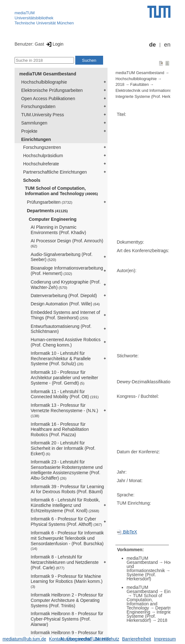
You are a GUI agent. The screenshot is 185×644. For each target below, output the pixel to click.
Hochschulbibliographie (44, 82)
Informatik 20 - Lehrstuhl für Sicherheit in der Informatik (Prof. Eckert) (63, 448)
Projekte (29, 131)
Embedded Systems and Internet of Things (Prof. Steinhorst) (65, 315)
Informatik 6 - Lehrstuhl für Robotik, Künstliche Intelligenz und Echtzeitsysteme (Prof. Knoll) (65, 505)
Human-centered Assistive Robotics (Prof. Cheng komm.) (66, 342)
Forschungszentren (42, 147)
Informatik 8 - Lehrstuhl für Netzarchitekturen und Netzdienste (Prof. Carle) (65, 562)
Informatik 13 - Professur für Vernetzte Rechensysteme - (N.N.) (64, 410)
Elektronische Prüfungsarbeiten (52, 90)
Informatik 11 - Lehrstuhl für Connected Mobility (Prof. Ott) (65, 394)
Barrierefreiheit (137, 639)
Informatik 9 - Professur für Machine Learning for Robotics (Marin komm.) (67, 581)
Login (54, 44)
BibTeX (127, 532)
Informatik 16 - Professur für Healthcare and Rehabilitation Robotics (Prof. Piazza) (60, 430)
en (167, 45)
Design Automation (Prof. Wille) (65, 304)
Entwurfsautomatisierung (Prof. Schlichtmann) (61, 329)
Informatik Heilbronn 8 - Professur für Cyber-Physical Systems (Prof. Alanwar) (67, 619)
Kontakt (56, 639)
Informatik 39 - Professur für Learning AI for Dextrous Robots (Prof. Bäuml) (67, 489)
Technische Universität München (44, 23)
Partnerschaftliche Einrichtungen (55, 172)
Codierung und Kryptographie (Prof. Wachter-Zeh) (66, 285)
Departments (47, 211)
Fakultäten (140, 85)
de (153, 45)
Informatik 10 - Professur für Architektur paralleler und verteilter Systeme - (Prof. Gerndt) (64, 378)
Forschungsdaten (38, 106)
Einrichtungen (36, 139)
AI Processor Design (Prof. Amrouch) (67, 243)
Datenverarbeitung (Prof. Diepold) (64, 296)
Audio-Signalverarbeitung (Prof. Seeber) (62, 257)
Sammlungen (34, 123)
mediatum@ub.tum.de (24, 639)
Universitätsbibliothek (34, 18)
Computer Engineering (53, 219)
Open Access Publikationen (48, 99)
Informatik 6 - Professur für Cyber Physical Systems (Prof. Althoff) (66, 522)
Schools (32, 180)
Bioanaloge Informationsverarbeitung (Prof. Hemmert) (67, 271)
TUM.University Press (43, 115)
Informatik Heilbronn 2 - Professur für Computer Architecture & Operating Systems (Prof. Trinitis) (67, 600)
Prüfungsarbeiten (50, 202)
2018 (120, 85)
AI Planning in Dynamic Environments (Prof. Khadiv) (58, 230)
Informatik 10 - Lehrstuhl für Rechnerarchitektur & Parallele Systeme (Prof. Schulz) (61, 359)
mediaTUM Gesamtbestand (48, 74)
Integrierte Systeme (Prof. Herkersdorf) (151, 616)
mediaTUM (25, 13)
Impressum (165, 639)
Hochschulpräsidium (43, 156)
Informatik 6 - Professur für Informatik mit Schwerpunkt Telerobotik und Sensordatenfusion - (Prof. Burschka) (67, 540)
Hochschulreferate (41, 164)
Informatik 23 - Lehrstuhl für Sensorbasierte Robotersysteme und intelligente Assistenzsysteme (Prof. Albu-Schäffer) (67, 470)
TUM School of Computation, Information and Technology (62, 191)
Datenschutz (107, 639)
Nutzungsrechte (76, 639)
